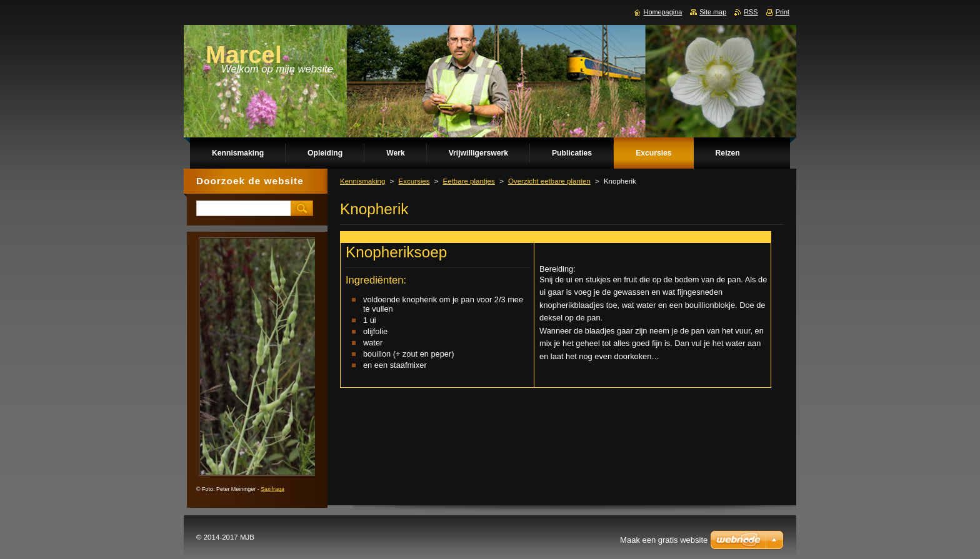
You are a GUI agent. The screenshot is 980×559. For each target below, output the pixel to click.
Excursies (414, 181)
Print (782, 12)
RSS (751, 12)
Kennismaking (362, 181)
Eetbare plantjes (469, 181)
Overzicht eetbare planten (549, 181)
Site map (713, 12)
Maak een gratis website (664, 540)
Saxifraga (272, 489)
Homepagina (663, 12)
